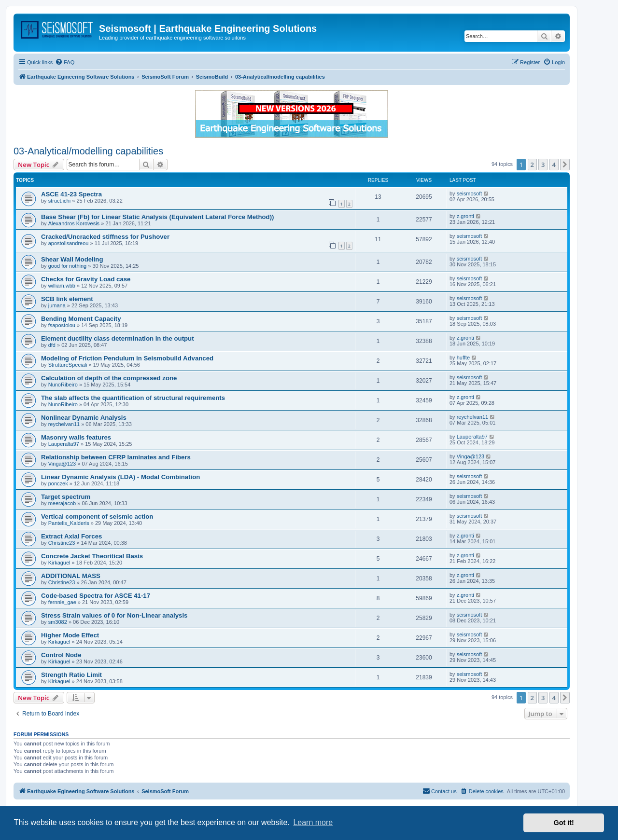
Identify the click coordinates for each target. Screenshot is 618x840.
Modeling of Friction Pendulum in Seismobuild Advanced (127, 358)
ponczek (58, 483)
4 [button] (554, 165)
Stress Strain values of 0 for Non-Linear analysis (114, 615)
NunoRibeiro (63, 385)
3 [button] (543, 165)
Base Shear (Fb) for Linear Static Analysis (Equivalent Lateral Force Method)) (157, 217)
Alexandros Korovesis (74, 223)
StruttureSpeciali (68, 365)
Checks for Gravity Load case (86, 279)
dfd (52, 345)
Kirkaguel (59, 563)
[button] (565, 165)
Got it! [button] (564, 823)
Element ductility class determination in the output (118, 338)
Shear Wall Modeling (72, 259)
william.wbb (62, 286)
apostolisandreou (69, 243)
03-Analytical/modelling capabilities (88, 151)
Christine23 (62, 543)
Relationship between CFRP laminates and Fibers (116, 457)
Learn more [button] (313, 822)
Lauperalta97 (64, 444)
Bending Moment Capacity (81, 319)
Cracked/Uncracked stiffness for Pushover (105, 237)
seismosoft (470, 193)
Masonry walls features (76, 437)
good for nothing (68, 266)
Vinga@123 (62, 464)
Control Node (61, 655)
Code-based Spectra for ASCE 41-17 (96, 596)
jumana (57, 305)
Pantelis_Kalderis (69, 523)
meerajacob (62, 503)
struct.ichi (59, 201)
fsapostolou (62, 325)
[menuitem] (65, 62)
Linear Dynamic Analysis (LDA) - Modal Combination (120, 477)
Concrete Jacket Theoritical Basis (92, 556)
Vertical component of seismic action (97, 516)
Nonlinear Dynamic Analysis (84, 418)
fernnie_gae (62, 602)
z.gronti (465, 216)
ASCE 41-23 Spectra (71, 194)
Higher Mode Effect (70, 635)
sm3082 (58, 622)
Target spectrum (66, 497)
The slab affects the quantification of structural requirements (133, 398)
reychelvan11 (64, 424)
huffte (463, 358)
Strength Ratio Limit (71, 675)
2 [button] (532, 165)
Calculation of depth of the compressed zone (109, 378)
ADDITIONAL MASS (71, 576)
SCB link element (67, 299)
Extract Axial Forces (71, 536)
